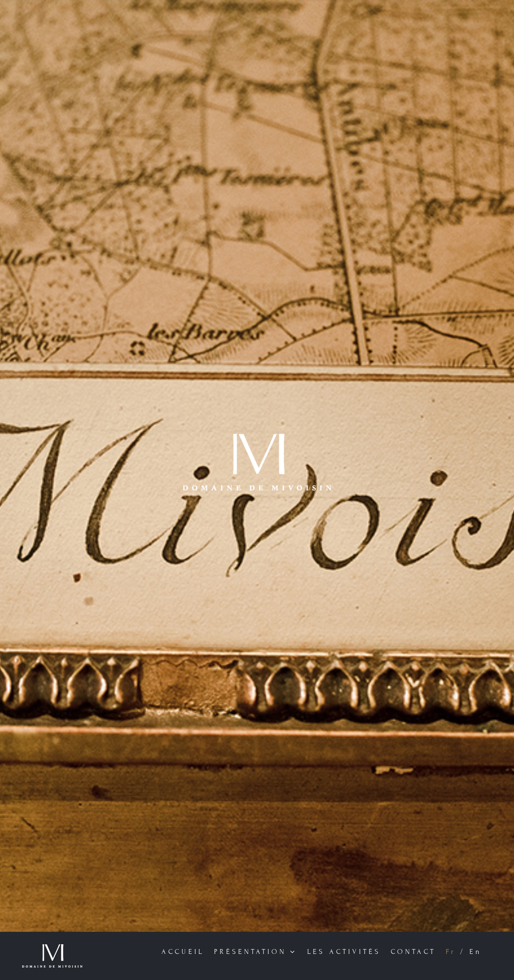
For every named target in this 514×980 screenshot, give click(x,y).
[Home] (257, 466)
